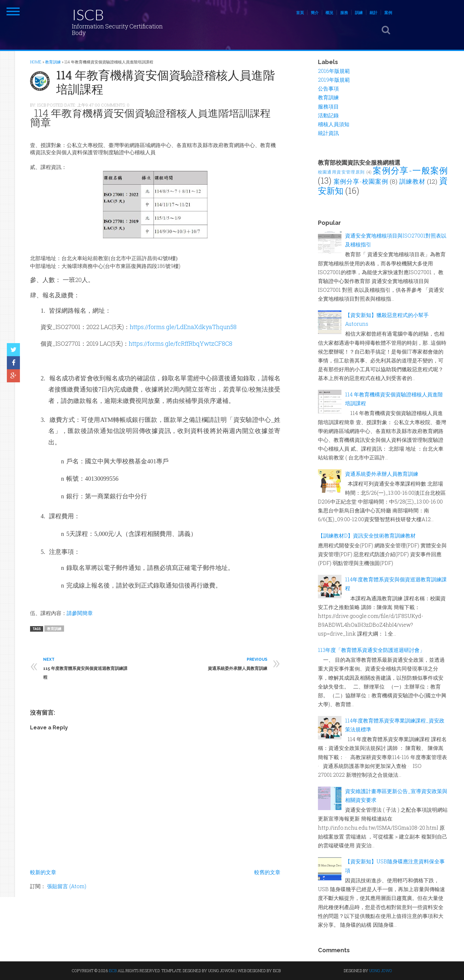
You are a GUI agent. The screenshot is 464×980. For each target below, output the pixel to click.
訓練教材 (412, 181)
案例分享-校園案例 (361, 181)
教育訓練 (54, 629)
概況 (329, 12)
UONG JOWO (381, 971)
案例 (388, 12)
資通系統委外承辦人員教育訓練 (382, 474)
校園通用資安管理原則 (341, 172)
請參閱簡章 (80, 613)
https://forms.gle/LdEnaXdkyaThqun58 (183, 327)
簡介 (315, 12)
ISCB (88, 15)
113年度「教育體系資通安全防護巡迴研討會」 (371, 650)
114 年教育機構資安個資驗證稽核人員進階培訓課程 (166, 82)
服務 (344, 12)
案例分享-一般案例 (410, 170)
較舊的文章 (267, 872)
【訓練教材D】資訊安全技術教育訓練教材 (367, 535)
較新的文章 (43, 872)
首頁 (300, 12)
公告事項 (328, 88)
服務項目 (328, 106)
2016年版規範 (334, 71)
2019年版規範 (334, 80)
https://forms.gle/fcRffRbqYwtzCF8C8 (181, 343)
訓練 (359, 12)
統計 (373, 12)
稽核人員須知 (334, 124)
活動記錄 (328, 115)
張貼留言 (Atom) (67, 886)
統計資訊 (328, 133)
